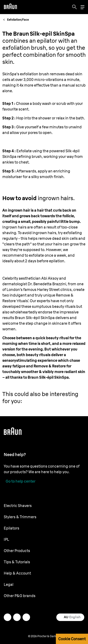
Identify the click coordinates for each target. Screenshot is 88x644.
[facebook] (17, 617)
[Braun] (10, 7)
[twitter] (8, 617)
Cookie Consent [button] (72, 639)
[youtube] (26, 617)
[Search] (74, 7)
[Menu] (82, 7)
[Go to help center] (20, 481)
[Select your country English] (70, 617)
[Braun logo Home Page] (10, 7)
